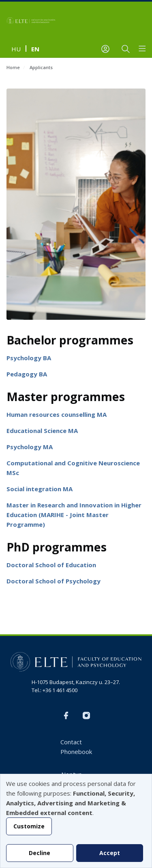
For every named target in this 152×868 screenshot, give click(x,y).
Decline (40, 853)
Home (13, 67)
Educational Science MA (42, 431)
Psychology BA (29, 358)
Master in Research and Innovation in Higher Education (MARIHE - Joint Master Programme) (74, 515)
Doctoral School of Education (51, 565)
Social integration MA (40, 489)
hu (16, 49)
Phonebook (76, 752)
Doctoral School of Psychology (54, 581)
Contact (71, 742)
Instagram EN (86, 716)
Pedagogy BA (27, 374)
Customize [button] (29, 826)
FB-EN (66, 716)
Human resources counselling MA (57, 414)
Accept (110, 853)
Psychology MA (30, 447)
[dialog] (76, 821)
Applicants (41, 67)
